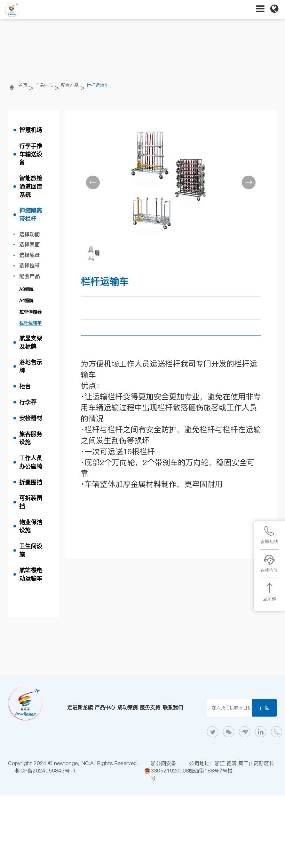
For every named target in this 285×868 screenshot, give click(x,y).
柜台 (25, 386)
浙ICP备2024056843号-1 (45, 771)
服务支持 (150, 707)
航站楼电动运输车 (31, 574)
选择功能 (29, 234)
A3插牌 (26, 289)
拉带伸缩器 (30, 312)
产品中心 (44, 85)
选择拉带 (29, 265)
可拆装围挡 (31, 502)
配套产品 (70, 85)
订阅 (265, 708)
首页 (23, 85)
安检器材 (31, 418)
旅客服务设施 (31, 438)
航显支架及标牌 (31, 342)
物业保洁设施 (31, 526)
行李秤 (28, 402)
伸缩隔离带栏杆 (31, 215)
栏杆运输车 (98, 85)
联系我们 (173, 707)
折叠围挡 (31, 482)
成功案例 (128, 707)
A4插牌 (26, 301)
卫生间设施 (31, 550)
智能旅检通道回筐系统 (31, 186)
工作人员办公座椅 (31, 462)
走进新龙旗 (80, 707)
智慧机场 (31, 130)
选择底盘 (29, 255)
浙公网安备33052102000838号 (173, 771)
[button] (93, 182)
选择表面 (29, 244)
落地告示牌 (31, 366)
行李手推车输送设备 (31, 154)
